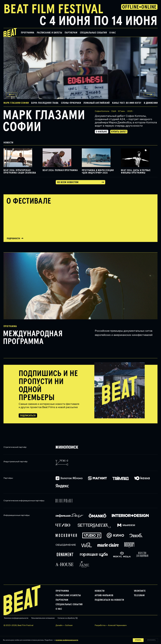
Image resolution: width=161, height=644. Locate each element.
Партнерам (71, 33)
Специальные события (93, 33)
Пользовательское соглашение (43, 618)
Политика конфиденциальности (16, 618)
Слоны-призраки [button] (71, 103)
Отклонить (151, 640)
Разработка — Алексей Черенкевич (111, 625)
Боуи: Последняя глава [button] (45, 103)
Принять (138, 640)
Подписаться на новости (109, 600)
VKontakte (140, 591)
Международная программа (33, 338)
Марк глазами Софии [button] (16, 103)
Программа (28, 33)
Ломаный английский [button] (96, 103)
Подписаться (28, 416)
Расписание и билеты (49, 33)
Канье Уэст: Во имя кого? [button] (127, 103)
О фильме (101, 132)
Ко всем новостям (68, 182)
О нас (113, 33)
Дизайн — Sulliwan (64, 625)
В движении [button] (151, 103)
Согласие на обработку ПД (68, 618)
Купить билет (119, 132)
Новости (100, 591)
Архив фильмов (104, 595)
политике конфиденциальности (67, 640)
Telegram (139, 595)
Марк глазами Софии (44, 121)
